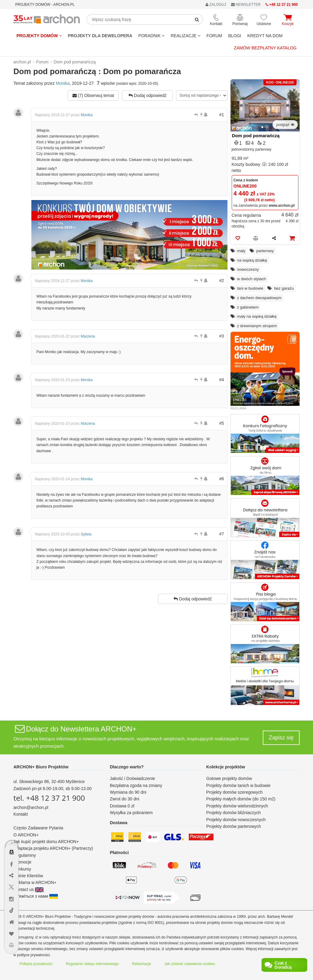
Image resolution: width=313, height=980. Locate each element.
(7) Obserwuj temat (93, 95)
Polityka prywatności (36, 964)
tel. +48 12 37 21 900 (49, 798)
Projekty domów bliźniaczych (233, 813)
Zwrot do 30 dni (125, 799)
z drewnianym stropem (257, 326)
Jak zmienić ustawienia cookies (190, 964)
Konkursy (22, 869)
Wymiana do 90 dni (128, 792)
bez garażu (284, 288)
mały (241, 251)
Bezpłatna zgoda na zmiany (136, 785)
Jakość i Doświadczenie (133, 778)
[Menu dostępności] (12, 834)
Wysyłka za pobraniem (131, 813)
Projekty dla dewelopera (100, 36)
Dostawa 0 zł (122, 806)
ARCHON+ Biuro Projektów (41, 767)
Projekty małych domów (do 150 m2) (241, 799)
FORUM (214, 36)
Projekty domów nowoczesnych (236, 820)
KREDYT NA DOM (265, 36)
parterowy (265, 251)
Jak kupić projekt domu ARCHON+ (46, 842)
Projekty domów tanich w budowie (238, 785)
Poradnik (151, 36)
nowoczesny (248, 269)
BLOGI (235, 36)
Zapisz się (281, 738)
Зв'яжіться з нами (36, 896)
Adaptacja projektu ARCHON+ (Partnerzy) (53, 848)
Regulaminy (25, 855)
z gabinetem (248, 307)
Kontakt (21, 814)
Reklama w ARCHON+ (35, 882)
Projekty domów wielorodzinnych (237, 806)
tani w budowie (250, 288)
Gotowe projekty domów (229, 778)
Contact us (28, 889)
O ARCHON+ (26, 835)
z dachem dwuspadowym (259, 298)
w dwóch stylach (252, 279)
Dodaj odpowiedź (148, 95)
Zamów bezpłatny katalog (265, 48)
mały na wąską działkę (257, 316)
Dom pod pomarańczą (256, 136)
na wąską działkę (252, 260)
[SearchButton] (197, 20)
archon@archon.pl (31, 807)
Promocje (22, 862)
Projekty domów (39, 36)
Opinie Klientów (28, 876)
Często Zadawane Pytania (38, 828)
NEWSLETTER (246, 5)
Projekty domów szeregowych (234, 792)
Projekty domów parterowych (234, 826)
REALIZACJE (185, 36)
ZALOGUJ (216, 5)
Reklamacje (142, 964)
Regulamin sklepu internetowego (92, 964)
